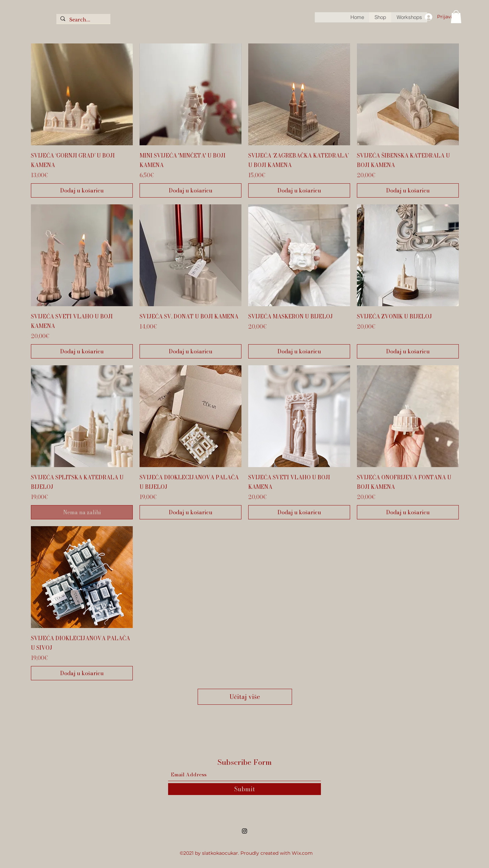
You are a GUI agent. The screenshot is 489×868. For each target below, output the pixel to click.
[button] (456, 17)
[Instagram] (244, 831)
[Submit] (244, 789)
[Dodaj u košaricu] (82, 190)
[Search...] (83, 20)
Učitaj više (245, 697)
